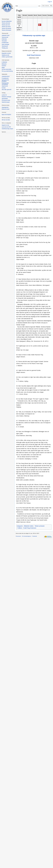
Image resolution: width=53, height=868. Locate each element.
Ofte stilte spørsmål (6, 90)
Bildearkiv (4, 64)
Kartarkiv (4, 66)
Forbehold (34, 536)
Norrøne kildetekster (7, 21)
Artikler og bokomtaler (7, 57)
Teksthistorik (5, 46)
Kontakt (4, 88)
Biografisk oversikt (6, 53)
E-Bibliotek (4, 62)
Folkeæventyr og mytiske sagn (34, 36)
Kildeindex (4, 39)
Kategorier (20, 526)
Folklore (20, 528)
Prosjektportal (5, 78)
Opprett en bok (5, 125)
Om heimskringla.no (27, 536)
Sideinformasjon (6, 102)
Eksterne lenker (6, 109)
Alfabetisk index (6, 35)
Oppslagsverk (5, 107)
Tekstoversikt (5, 37)
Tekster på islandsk (6, 28)
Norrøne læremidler (7, 69)
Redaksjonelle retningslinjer (5, 84)
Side (17, 6)
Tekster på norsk (6, 25)
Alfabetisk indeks (29, 526)
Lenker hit (4, 95)
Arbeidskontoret (6, 76)
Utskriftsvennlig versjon (7, 129)
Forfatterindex (5, 43)
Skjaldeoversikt (5, 55)
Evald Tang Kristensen (34, 55)
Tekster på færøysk (6, 30)
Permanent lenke (6, 100)
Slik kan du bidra (6, 120)
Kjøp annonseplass (6, 115)
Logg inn (50, 2)
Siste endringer (5, 44)
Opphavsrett (5, 86)
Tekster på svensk (6, 27)
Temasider (4, 41)
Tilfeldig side (5, 48)
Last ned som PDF (6, 127)
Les (39, 6)
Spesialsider (5, 99)
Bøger (3, 68)
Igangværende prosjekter (5, 81)
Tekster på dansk (40, 526)
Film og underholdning (7, 71)
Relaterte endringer (6, 97)
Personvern (18, 536)
